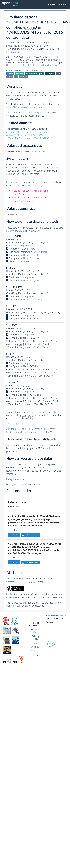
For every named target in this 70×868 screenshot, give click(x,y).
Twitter (35, 651)
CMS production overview (35, 229)
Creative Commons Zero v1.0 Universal (31, 580)
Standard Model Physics (34, 74)
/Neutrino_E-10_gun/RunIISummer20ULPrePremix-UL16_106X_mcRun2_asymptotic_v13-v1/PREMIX (31, 430)
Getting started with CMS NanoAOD (24, 484)
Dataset (10, 74)
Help (35, 643)
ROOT (43, 164)
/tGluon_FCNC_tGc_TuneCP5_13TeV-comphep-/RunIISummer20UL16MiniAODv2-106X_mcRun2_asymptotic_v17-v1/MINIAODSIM (30, 135)
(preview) (31, 249)
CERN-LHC (23, 77)
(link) (44, 252)
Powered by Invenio (56, 615)
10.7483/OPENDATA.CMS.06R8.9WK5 (41, 65)
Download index (29, 535)
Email (36, 655)
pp (16, 77)
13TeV (10, 77)
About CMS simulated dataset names (25, 107)
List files (14, 535)
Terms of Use (35, 631)
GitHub (35, 647)
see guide (37, 185)
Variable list (12, 214)
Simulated (20, 74)
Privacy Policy (36, 637)
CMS (59, 74)
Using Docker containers (18, 479)
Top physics (50, 74)
